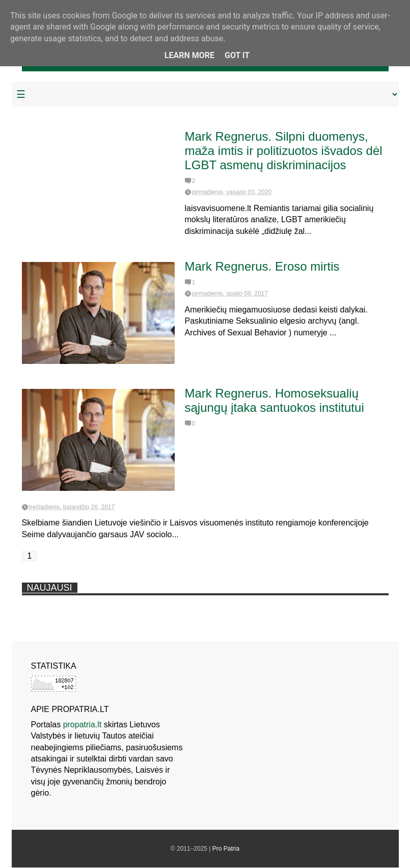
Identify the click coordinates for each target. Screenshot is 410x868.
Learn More (189, 55)
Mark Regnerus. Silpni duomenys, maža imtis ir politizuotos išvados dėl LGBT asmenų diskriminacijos (284, 151)
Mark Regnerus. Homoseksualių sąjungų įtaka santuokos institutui (275, 400)
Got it (237, 55)
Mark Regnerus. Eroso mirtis (262, 266)
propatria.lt (83, 725)
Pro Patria (226, 849)
